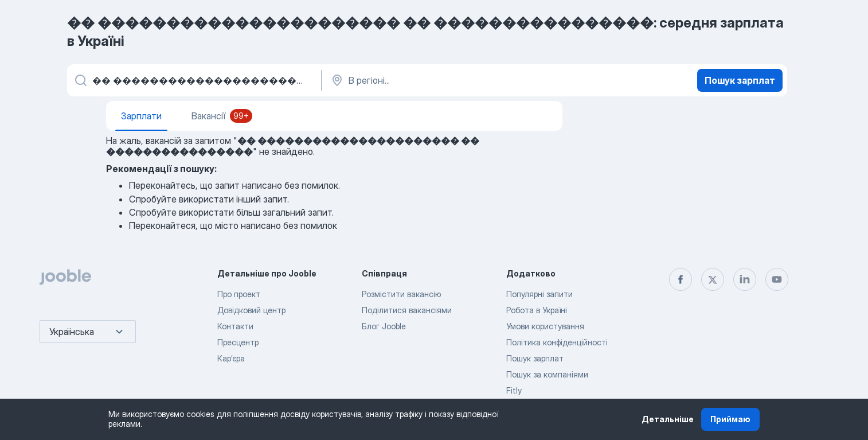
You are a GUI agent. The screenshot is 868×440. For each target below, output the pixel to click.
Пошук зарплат (740, 80)
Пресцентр (238, 342)
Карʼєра (231, 358)
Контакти (235, 326)
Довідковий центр (251, 310)
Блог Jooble (384, 326)
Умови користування (545, 326)
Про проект (239, 294)
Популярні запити (539, 294)
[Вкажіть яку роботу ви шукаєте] (193, 80)
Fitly (514, 390)
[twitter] (713, 279)
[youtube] (777, 279)
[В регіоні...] (449, 80)
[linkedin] (745, 279)
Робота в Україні (537, 310)
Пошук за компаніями (547, 374)
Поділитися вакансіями (407, 310)
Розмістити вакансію (401, 294)
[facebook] (681, 279)
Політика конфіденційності (557, 342)
